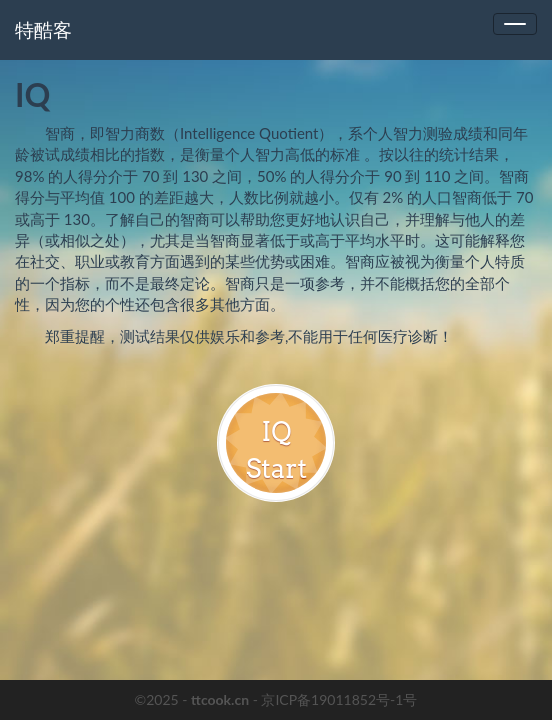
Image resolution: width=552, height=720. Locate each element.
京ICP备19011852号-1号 (339, 699)
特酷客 (43, 29)
